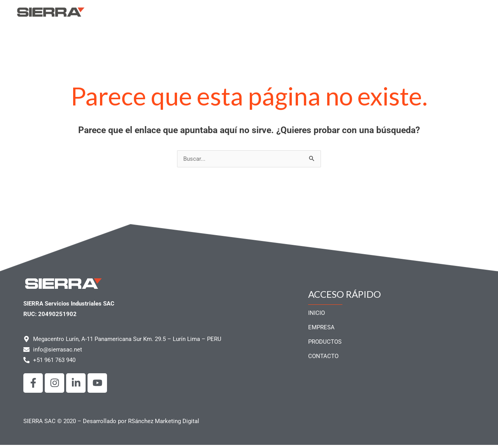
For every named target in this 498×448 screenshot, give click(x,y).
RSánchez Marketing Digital (164, 424)
